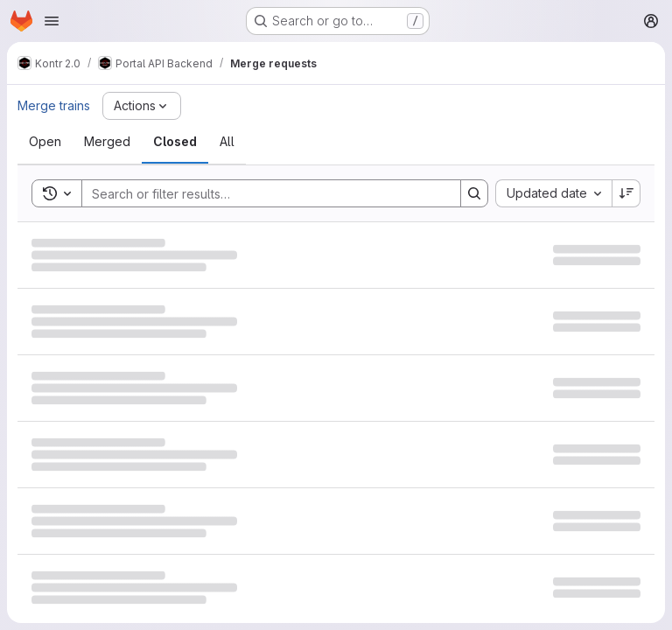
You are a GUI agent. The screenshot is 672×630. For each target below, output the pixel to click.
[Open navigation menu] (52, 21)
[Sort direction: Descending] (626, 193)
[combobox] (553, 193)
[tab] (45, 142)
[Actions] (142, 106)
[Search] (262, 193)
